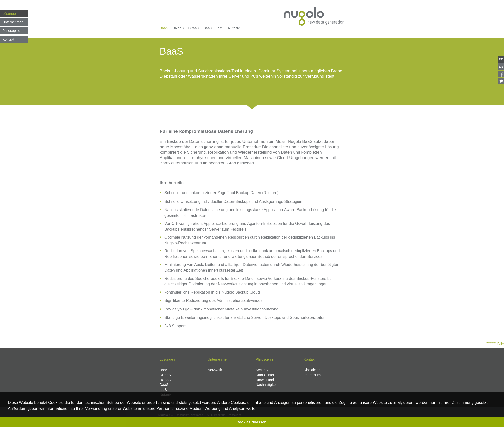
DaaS (208, 28)
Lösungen (10, 14)
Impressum (312, 375)
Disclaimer (312, 370)
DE (501, 59)
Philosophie (11, 31)
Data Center (265, 375)
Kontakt (8, 39)
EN (501, 67)
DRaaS (178, 28)
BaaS (164, 28)
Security (262, 370)
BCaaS (193, 28)
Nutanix (234, 28)
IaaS (220, 28)
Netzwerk (215, 370)
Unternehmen (13, 22)
